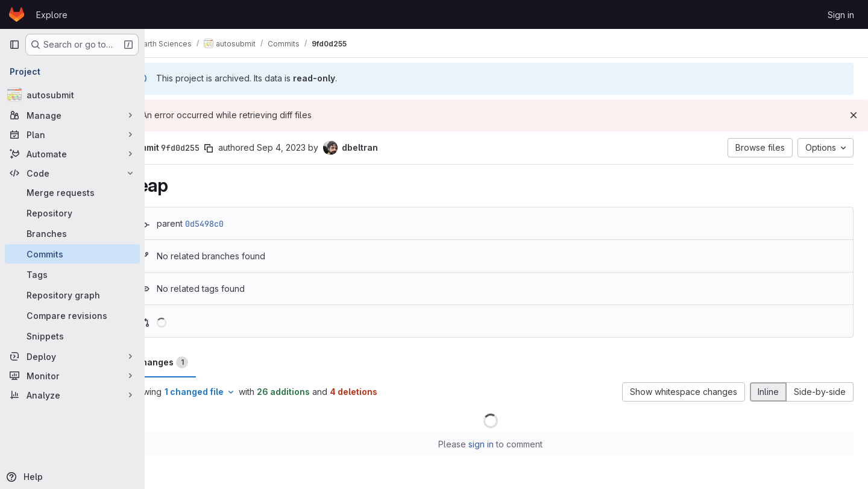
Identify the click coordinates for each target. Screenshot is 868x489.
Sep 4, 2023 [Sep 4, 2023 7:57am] (313, 147)
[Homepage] (17, 14)
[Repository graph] (72, 295)
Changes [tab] (193, 362)
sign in (497, 444)
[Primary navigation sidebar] (14, 45)
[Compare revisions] (72, 315)
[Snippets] (72, 336)
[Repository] (72, 213)
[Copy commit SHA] (241, 148)
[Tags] (72, 274)
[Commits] (72, 254)
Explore (52, 15)
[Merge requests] (72, 192)
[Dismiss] (854, 115)
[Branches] (72, 233)
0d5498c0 (236, 224)
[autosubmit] (72, 95)
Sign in (841, 15)
